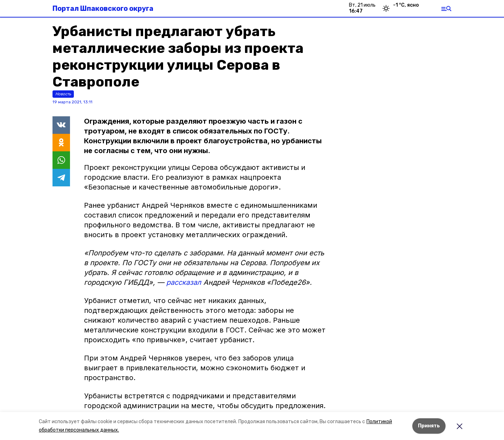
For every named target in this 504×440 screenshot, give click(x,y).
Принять (429, 426)
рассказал (184, 282)
